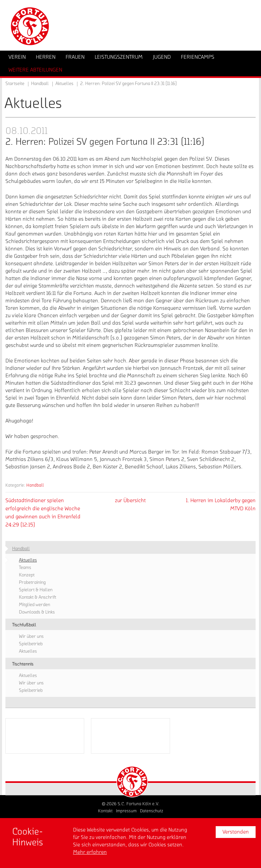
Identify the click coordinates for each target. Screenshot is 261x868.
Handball (35, 485)
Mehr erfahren (90, 852)
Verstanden (236, 832)
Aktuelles (64, 84)
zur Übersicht (130, 500)
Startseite (15, 84)
